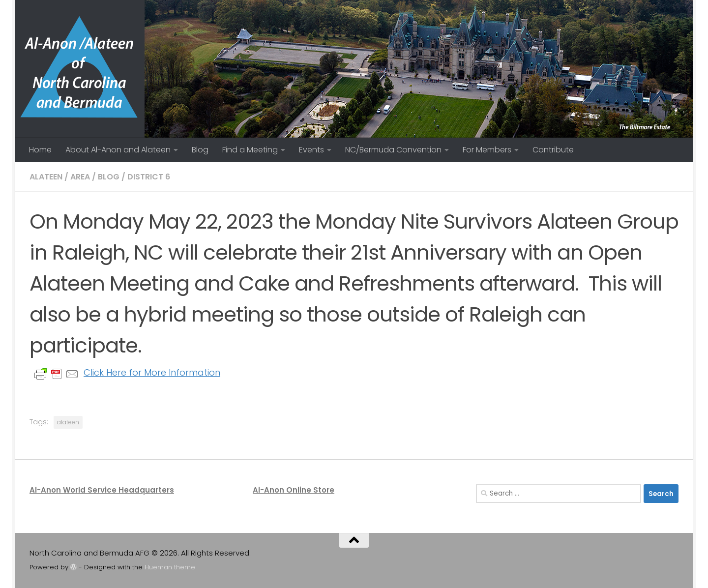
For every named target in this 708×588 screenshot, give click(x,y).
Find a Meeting (250, 150)
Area (80, 177)
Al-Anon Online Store (294, 490)
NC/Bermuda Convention (393, 150)
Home (40, 150)
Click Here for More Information (152, 372)
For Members (487, 150)
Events (311, 150)
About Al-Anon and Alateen (118, 150)
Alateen (46, 177)
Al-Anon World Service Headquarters (102, 490)
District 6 (149, 177)
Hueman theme (170, 567)
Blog (200, 150)
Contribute (553, 150)
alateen (68, 422)
